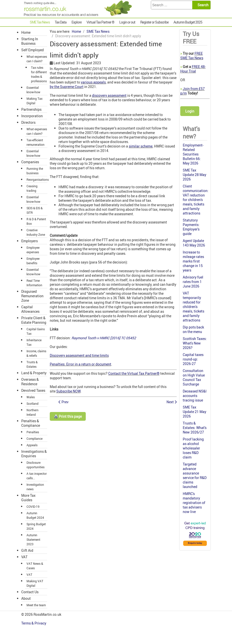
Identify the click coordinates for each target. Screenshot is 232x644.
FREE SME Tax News (192, 56)
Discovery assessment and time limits (79, 355)
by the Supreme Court (67, 87)
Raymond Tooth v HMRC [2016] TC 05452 (104, 338)
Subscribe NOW (68, 391)
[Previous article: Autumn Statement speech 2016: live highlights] (63, 402)
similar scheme (141, 146)
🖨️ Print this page (68, 416)
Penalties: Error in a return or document (80, 364)
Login (190, 111)
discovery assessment (109, 95)
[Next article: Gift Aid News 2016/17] (172, 402)
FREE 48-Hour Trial (193, 69)
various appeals (93, 82)
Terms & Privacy (34, 623)
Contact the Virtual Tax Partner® (134, 373)
